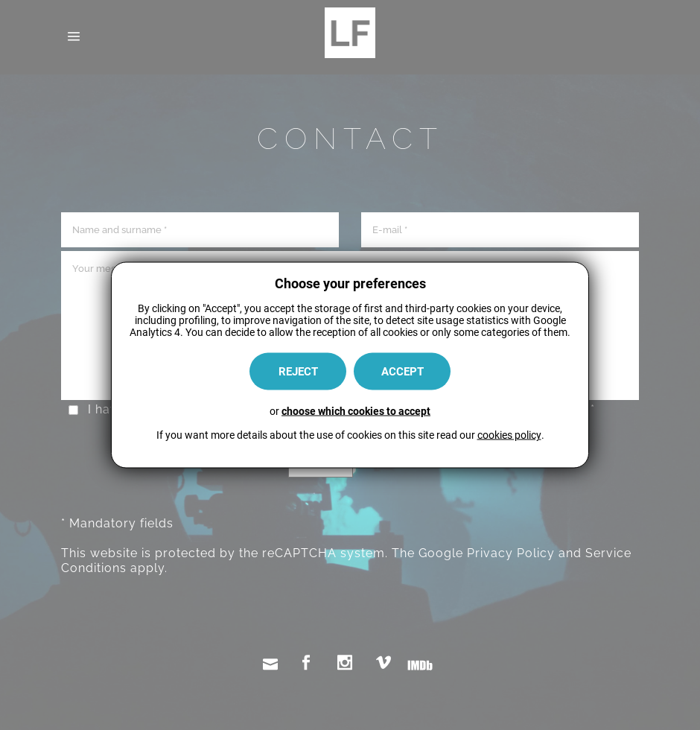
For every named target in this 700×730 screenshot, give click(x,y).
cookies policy (509, 435)
